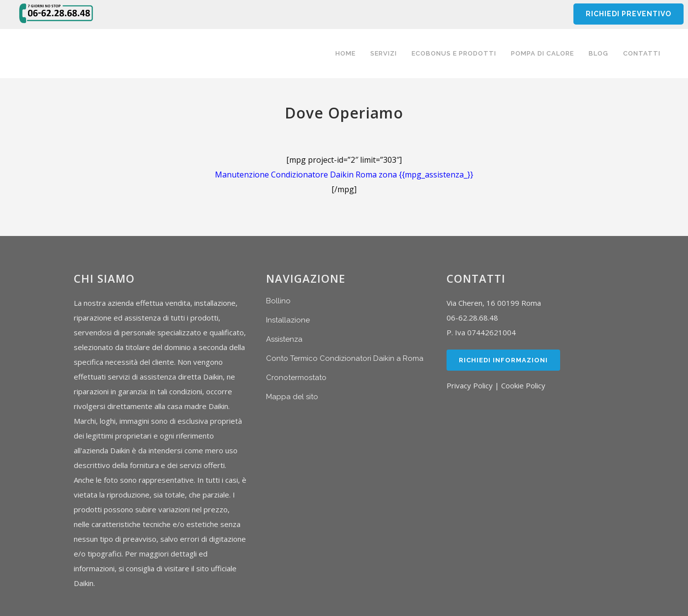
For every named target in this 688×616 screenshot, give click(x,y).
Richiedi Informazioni (503, 360)
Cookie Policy (523, 385)
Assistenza (284, 339)
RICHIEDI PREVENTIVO (628, 14)
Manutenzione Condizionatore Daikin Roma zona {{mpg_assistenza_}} (344, 175)
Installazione (288, 320)
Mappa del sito (292, 397)
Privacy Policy (470, 385)
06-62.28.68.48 (472, 318)
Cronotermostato (296, 378)
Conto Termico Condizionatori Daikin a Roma (345, 358)
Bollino (278, 301)
